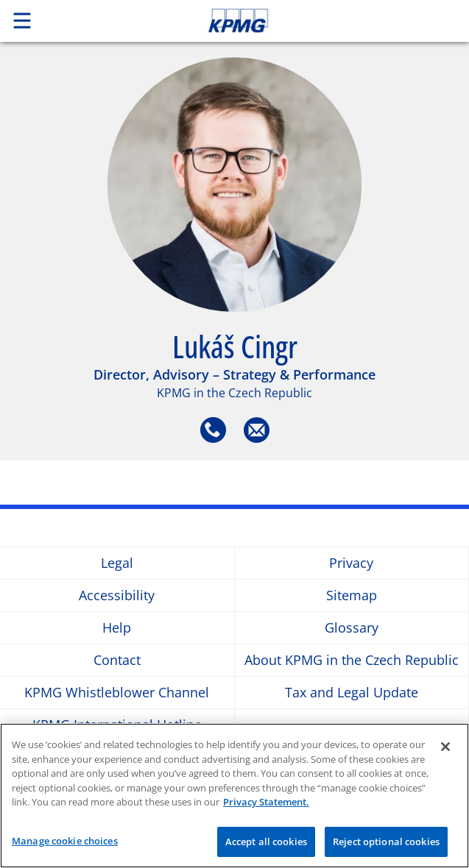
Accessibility (117, 595)
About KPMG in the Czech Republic (352, 660)
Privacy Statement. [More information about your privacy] (266, 805)
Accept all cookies (266, 844)
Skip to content (283, 21)
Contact (117, 660)
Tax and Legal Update (352, 693)
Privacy (351, 563)
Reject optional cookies (386, 844)
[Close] (445, 750)
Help (117, 628)
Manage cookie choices (65, 844)
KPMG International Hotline (117, 725)
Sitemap (352, 595)
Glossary (352, 628)
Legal (117, 563)
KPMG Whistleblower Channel (117, 693)
